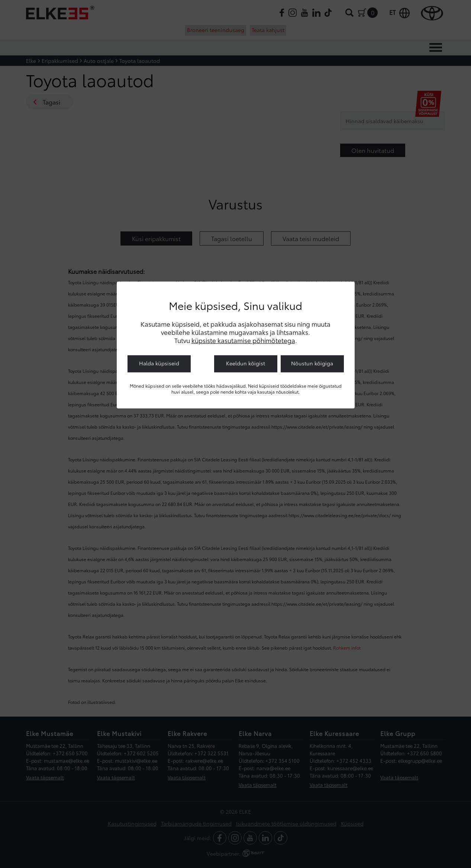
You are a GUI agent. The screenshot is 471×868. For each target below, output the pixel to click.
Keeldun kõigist (246, 363)
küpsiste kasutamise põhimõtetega (243, 340)
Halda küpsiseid (159, 363)
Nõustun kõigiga (312, 363)
